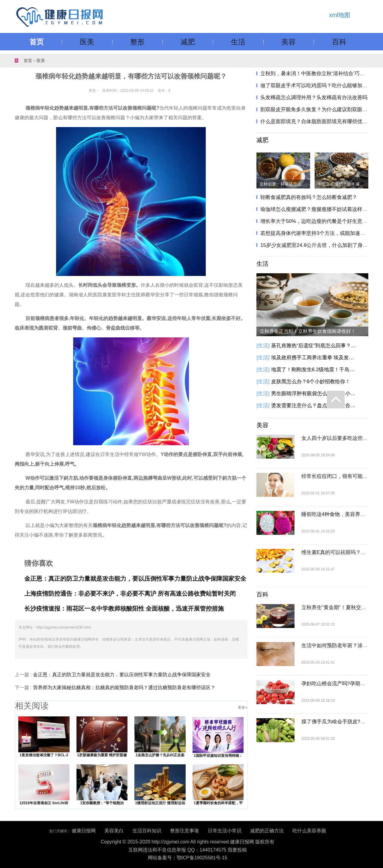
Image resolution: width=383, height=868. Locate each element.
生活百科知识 (147, 831)
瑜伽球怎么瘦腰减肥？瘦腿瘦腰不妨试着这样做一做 (319, 209)
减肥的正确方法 (267, 831)
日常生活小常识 (225, 831)
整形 (137, 42)
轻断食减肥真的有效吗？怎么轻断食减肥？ (309, 197)
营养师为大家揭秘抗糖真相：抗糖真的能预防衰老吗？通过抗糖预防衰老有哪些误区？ (124, 687)
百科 (339, 42)
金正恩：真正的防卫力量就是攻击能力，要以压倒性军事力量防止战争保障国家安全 (122, 675)
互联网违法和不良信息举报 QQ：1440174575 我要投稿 (188, 850)
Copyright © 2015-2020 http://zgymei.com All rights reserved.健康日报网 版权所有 (188, 842)
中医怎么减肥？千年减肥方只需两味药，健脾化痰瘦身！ (343, 184)
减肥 (188, 42)
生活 (238, 42)
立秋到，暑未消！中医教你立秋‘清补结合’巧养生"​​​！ (319, 74)
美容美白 (114, 831)
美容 (289, 42)
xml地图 (340, 15)
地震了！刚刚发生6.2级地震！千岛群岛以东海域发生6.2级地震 (315, 370)
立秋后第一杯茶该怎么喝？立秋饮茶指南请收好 (285, 184)
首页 (37, 42)
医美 (87, 42)
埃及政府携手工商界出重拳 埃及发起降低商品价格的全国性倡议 (315, 358)
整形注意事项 (184, 831)
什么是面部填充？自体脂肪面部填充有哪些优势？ (316, 121)
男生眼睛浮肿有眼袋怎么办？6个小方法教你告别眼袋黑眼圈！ (315, 394)
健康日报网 (84, 831)
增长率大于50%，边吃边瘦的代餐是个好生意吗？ (316, 221)
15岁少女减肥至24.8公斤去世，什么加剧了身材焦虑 (319, 245)
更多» (242, 707)
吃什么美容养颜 (309, 831)
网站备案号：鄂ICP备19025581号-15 (188, 858)
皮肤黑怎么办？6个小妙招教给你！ (311, 382)
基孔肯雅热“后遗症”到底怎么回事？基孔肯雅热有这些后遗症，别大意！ (315, 346)
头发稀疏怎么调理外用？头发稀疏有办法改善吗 (314, 98)
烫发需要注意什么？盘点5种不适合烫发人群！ (315, 406)
